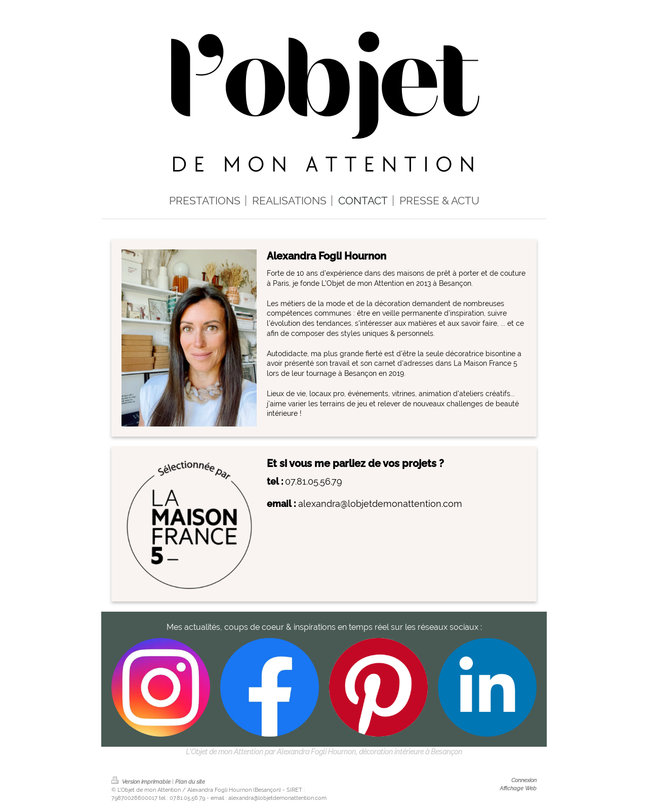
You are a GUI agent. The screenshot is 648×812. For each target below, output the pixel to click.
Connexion (524, 780)
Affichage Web (518, 788)
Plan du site (190, 782)
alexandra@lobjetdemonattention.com (380, 504)
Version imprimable (142, 782)
